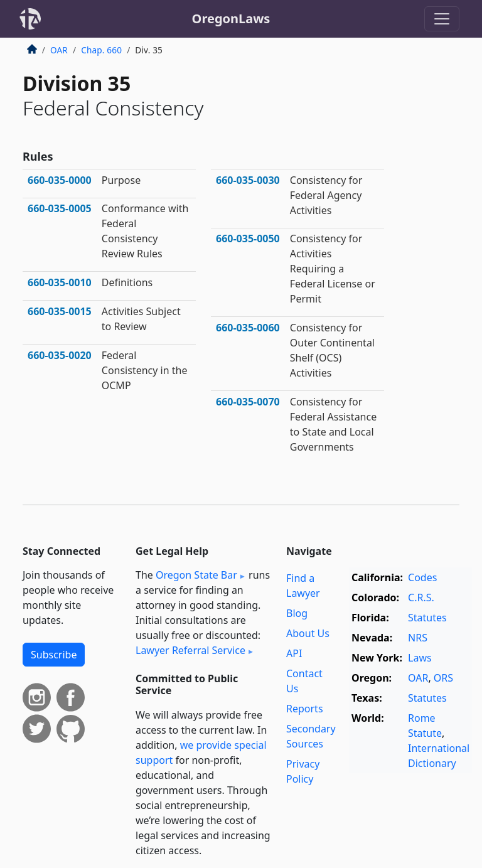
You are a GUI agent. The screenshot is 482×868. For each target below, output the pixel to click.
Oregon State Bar (196, 575)
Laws (420, 658)
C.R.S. (421, 597)
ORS (443, 678)
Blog (297, 613)
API (294, 653)
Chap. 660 (101, 50)
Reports (305, 709)
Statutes (427, 618)
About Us (308, 633)
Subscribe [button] (54, 655)
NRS (418, 638)
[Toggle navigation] (442, 19)
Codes (422, 577)
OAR (59, 50)
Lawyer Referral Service (190, 650)
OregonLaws (231, 19)
